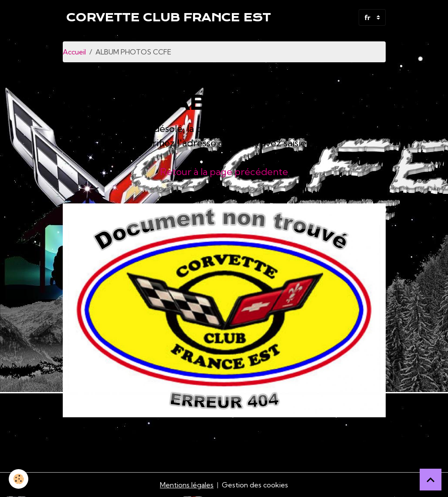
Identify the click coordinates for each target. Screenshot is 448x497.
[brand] (168, 17)
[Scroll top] (431, 480)
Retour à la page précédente (224, 172)
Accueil (74, 52)
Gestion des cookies (255, 485)
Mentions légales (187, 485)
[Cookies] (19, 479)
